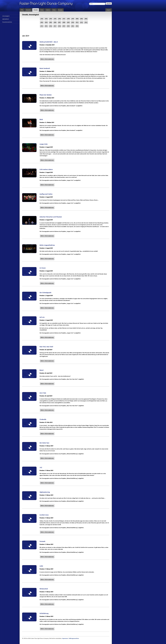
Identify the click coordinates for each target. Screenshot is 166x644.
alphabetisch (6, 19)
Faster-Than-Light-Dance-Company (48, 4)
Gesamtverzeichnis (7, 22)
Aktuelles (28, 10)
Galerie (48, 10)
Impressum (65, 638)
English (109, 10)
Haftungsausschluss (74, 638)
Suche (109, 4)
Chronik (36, 10)
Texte (42, 10)
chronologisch (6, 16)
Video (54, 10)
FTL (22, 10)
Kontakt (60, 10)
